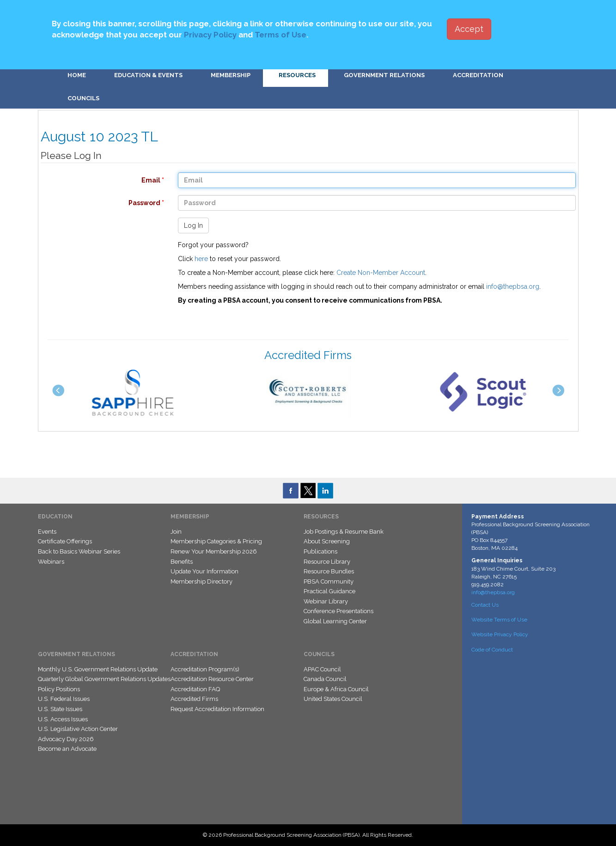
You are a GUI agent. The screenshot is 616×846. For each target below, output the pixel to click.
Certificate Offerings (65, 541)
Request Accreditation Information (217, 709)
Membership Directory (201, 581)
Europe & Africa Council (336, 689)
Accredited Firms (194, 699)
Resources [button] (297, 75)
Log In (193, 225)
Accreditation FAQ (195, 689)
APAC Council (322, 669)
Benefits (182, 562)
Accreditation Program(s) (205, 669)
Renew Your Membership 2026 (214, 551)
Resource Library (327, 562)
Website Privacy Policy (500, 634)
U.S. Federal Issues (64, 699)
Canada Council (325, 679)
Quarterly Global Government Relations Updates (104, 679)
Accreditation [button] (478, 75)
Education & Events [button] (148, 75)
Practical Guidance (329, 591)
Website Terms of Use (499, 620)
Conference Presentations (338, 611)
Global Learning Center (335, 621)
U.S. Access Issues (63, 719)
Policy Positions (59, 689)
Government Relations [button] (384, 75)
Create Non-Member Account (381, 273)
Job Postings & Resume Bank (344, 532)
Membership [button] (231, 75)
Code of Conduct (492, 650)
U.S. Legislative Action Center (78, 729)
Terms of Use (281, 35)
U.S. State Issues (60, 709)
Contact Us (485, 605)
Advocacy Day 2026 (66, 739)
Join (176, 532)
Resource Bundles (329, 571)
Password (98, 203)
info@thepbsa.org (513, 286)
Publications (320, 551)
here (201, 259)
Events (47, 532)
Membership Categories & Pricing (216, 541)
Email (98, 180)
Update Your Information (204, 571)
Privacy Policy (210, 35)
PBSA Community (329, 581)
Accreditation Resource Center (212, 679)
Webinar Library (326, 601)
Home (77, 75)
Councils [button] (83, 98)
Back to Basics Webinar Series (79, 551)
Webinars (51, 562)
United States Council (333, 699)
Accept (469, 29)
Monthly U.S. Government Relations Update (98, 669)
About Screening (327, 541)
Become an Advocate (67, 749)
